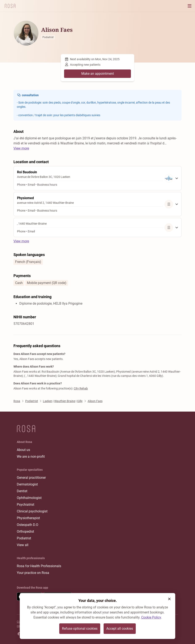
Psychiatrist (26, 505)
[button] (169, 599)
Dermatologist (27, 484)
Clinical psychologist (32, 511)
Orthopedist (25, 531)
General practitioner (31, 478)
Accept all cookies (120, 629)
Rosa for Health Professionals (39, 566)
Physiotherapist (28, 518)
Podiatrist (24, 538)
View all (23, 545)
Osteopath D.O (28, 525)
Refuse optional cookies (80, 629)
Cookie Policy (151, 617)
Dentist (22, 491)
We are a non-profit (31, 457)
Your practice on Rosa (33, 573)
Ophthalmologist (29, 498)
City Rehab (81, 388)
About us (23, 450)
